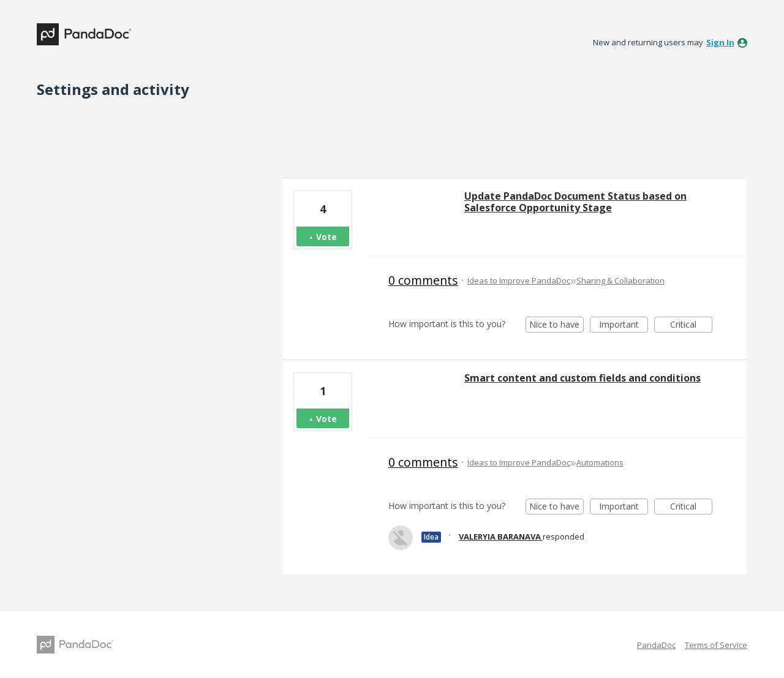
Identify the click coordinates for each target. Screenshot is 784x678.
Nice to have (556, 326)
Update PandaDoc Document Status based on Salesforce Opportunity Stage (575, 202)
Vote (326, 237)
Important (624, 326)
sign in (720, 42)
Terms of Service (716, 645)
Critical (691, 326)
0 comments (423, 280)
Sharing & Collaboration (620, 281)
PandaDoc (656, 645)
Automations (600, 462)
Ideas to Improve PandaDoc (519, 281)
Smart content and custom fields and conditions (582, 378)
